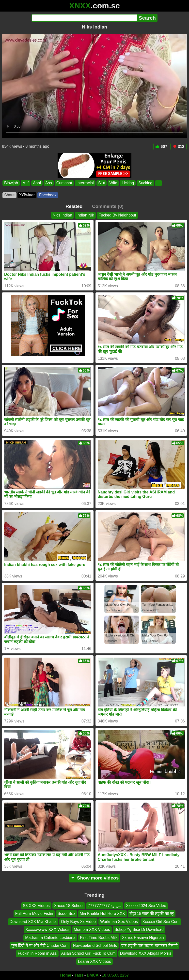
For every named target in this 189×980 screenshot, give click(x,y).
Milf (25, 183)
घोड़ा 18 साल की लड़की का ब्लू (152, 914)
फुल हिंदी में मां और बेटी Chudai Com (40, 945)
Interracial (85, 183)
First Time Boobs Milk (99, 938)
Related (74, 206)
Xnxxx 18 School (69, 906)
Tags (79, 975)
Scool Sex (66, 914)
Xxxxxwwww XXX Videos (47, 930)
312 (178, 147)
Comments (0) (108, 206)
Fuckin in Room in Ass (37, 954)
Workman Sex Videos (119, 922)
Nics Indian (62, 215)
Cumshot (64, 183)
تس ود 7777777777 (105, 906)
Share (9, 195)
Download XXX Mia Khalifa (33, 922)
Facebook (48, 195)
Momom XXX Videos (92, 930)
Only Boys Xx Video (78, 922)
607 (161, 147)
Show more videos (95, 878)
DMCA (93, 975)
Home (66, 975)
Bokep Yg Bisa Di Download (139, 930)
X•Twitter (27, 195)
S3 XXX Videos (36, 906)
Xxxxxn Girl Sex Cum (161, 922)
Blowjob (11, 183)
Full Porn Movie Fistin (34, 914)
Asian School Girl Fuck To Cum (88, 954)
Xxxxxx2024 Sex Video (146, 906)
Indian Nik (85, 215)
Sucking (145, 183)
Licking (128, 183)
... (158, 183)
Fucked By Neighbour (117, 215)
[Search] (84, 18)
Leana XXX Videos (94, 961)
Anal (37, 183)
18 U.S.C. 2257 (115, 975)
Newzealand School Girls (95, 945)
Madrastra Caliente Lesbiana (50, 938)
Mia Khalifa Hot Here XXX (102, 914)
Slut (102, 183)
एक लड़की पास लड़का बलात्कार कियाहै (150, 945)
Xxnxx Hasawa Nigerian (143, 938)
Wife (113, 183)
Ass (49, 183)
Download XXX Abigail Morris (146, 954)
